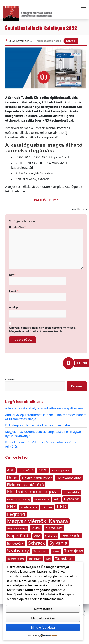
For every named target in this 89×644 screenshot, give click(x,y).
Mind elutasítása (43, 618)
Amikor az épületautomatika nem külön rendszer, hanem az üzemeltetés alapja (46, 417)
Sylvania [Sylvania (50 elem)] (58, 543)
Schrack (71, 41)
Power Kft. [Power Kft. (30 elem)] (71, 536)
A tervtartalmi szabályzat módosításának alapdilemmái (44, 408)
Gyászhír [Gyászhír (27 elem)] (72, 499)
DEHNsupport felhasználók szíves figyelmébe (37, 425)
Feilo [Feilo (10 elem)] (57, 499)
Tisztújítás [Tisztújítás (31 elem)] (74, 551)
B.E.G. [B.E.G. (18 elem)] (43, 470)
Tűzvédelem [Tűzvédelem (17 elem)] (64, 558)
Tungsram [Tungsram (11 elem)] (35, 559)
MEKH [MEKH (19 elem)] (36, 528)
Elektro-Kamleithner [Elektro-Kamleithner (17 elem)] (37, 478)
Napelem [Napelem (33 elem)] (54, 528)
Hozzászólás (17, 227)
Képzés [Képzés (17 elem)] (47, 507)
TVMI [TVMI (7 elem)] (48, 559)
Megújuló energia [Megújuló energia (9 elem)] (17, 529)
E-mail (14, 291)
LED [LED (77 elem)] (62, 506)
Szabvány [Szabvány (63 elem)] (18, 551)
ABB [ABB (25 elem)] (11, 470)
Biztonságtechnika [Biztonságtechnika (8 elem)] (61, 471)
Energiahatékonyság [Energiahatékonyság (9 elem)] (18, 500)
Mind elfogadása (43, 627)
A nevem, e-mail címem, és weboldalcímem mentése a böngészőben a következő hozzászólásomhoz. (42, 330)
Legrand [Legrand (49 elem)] (16, 514)
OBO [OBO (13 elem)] (37, 536)
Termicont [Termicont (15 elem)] (40, 551)
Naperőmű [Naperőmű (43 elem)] (18, 536)
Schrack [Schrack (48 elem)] (37, 543)
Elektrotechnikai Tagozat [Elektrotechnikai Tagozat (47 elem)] (33, 492)
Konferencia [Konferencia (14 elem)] (29, 507)
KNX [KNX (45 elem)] (11, 507)
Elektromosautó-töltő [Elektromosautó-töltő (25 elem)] (25, 485)
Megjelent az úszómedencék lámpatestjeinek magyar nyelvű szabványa (43, 434)
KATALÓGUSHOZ (46, 200)
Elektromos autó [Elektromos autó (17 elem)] (69, 478)
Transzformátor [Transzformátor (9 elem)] (16, 559)
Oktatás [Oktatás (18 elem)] (51, 536)
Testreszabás (43, 609)
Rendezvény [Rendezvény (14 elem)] (15, 544)
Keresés (10, 379)
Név (12, 275)
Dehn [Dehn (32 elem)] (12, 478)
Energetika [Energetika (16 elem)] (72, 492)
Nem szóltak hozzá (49, 41)
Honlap (13, 307)
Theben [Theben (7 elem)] (56, 552)
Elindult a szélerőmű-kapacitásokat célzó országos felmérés (41, 444)
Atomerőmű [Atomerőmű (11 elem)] (26, 470)
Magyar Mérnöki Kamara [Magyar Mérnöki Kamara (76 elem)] (38, 521)
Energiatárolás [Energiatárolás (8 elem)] (42, 500)
